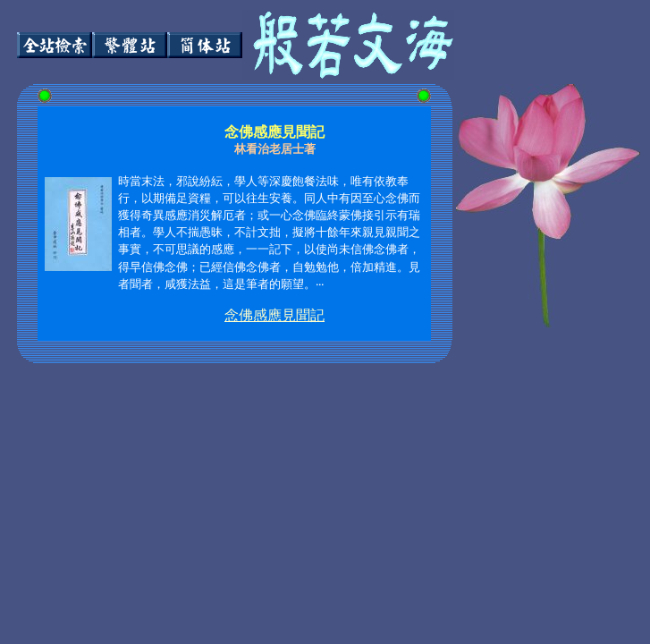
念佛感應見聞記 (274, 315)
